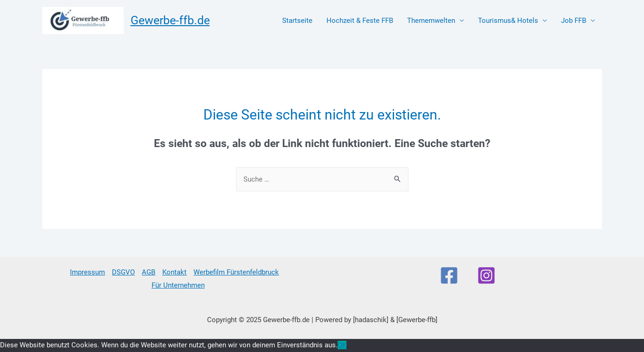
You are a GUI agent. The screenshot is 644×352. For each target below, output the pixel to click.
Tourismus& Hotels (508, 21)
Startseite (297, 21)
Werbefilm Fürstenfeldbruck (236, 272)
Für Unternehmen (178, 285)
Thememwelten (431, 21)
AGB (149, 272)
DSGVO (123, 272)
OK (342, 345)
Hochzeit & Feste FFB (360, 21)
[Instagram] (486, 275)
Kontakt (174, 272)
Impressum (87, 272)
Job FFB (574, 21)
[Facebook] (449, 275)
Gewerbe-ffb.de (170, 20)
